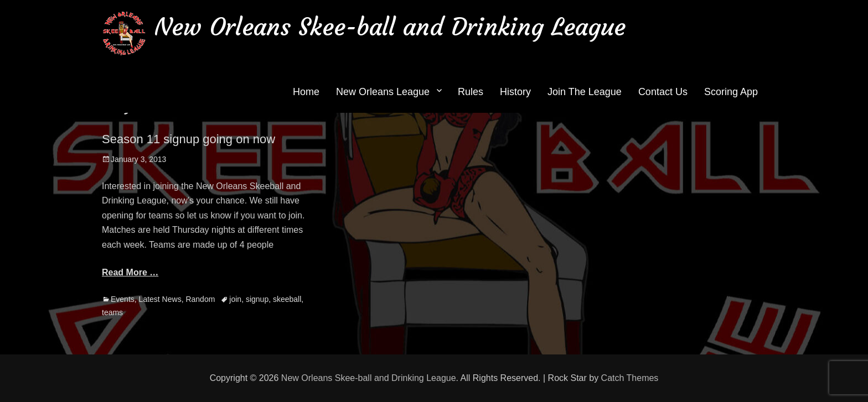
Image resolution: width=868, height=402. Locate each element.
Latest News (160, 299)
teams (112, 312)
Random (200, 299)
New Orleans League (383, 92)
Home (306, 92)
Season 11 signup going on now (188, 139)
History (515, 92)
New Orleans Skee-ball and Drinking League (390, 27)
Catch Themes (630, 378)
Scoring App (731, 92)
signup (257, 299)
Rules (471, 92)
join (235, 299)
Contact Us (663, 92)
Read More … (130, 272)
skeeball (287, 299)
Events (123, 299)
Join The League (585, 92)
